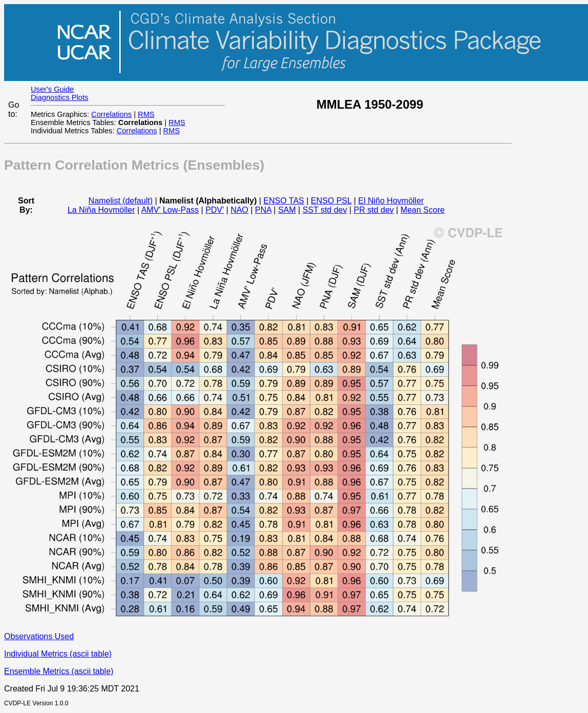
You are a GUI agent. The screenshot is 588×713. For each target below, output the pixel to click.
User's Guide (52, 89)
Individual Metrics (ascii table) (58, 654)
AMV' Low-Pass (170, 210)
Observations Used (39, 636)
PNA (263, 210)
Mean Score (423, 210)
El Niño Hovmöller (391, 201)
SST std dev (325, 210)
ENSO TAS (283, 201)
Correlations (111, 114)
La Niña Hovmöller (101, 210)
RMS (146, 114)
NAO (239, 210)
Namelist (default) (121, 201)
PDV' (215, 210)
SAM (287, 210)
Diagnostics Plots (59, 97)
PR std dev (374, 210)
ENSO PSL (331, 201)
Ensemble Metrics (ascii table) (59, 671)
